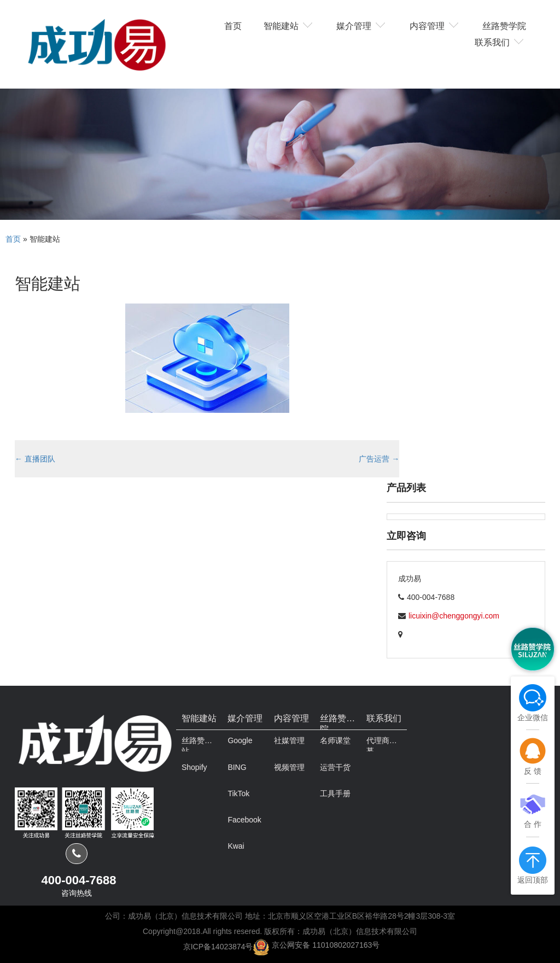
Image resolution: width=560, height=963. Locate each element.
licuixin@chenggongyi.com (454, 616)
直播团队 (35, 459)
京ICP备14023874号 (218, 946)
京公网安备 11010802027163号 (326, 945)
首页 (233, 25)
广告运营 (379, 459)
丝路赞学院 (504, 25)
